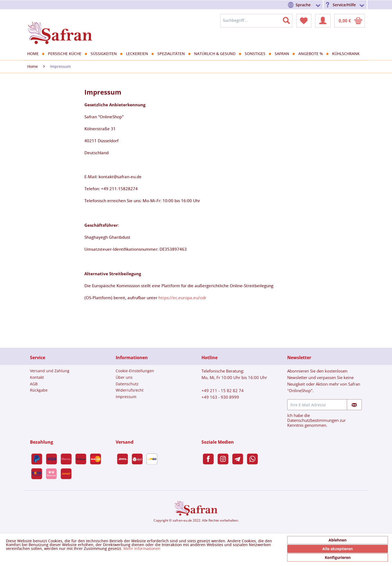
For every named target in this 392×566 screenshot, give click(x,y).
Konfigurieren (338, 557)
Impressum (126, 397)
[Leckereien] (139, 54)
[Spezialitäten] (173, 54)
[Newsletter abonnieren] (354, 405)
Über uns (124, 377)
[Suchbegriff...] (256, 21)
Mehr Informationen (142, 549)
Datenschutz (127, 384)
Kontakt (37, 377)
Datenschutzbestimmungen (313, 420)
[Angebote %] (313, 54)
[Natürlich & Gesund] (217, 54)
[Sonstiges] (257, 54)
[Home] (35, 54)
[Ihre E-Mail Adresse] (317, 405)
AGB (34, 384)
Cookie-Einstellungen (135, 371)
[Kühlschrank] (348, 54)
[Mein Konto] (323, 21)
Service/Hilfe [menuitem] (344, 5)
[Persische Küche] (67, 54)
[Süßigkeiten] (106, 54)
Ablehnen (338, 540)
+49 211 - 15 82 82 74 (223, 391)
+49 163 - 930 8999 (220, 397)
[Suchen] (290, 19)
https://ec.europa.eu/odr (182, 298)
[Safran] (284, 54)
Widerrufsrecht (130, 390)
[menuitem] (305, 5)
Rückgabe (39, 390)
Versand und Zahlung (50, 371)
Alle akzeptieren (338, 549)
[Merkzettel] (304, 21)
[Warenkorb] (350, 21)
